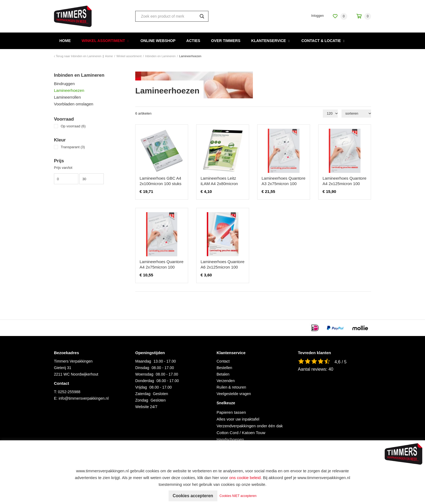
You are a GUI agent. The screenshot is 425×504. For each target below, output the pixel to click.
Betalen (223, 374)
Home (65, 41)
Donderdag (145, 381)
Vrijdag (141, 387)
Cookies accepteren (193, 496)
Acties (193, 41)
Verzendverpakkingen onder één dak (250, 426)
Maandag (143, 361)
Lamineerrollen (67, 97)
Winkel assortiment (103, 41)
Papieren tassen (231, 412)
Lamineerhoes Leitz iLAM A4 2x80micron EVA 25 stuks (219, 184)
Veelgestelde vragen (234, 394)
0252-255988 (69, 392)
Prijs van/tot (63, 168)
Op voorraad (73, 126)
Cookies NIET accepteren (239, 496)
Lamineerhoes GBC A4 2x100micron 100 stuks (160, 181)
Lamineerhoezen (69, 90)
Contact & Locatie (321, 41)
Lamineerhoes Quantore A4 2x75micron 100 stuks (162, 267)
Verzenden (226, 381)
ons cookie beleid (245, 478)
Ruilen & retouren (231, 387)
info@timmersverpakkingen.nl (84, 398)
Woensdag (144, 374)
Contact (223, 361)
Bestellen (224, 368)
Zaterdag (143, 394)
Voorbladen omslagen (74, 104)
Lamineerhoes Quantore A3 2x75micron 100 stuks (284, 184)
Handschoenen (230, 439)
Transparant (73, 147)
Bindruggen (64, 84)
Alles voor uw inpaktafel (238, 419)
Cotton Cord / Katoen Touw (241, 433)
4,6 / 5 (340, 362)
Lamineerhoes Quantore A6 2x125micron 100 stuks (223, 267)
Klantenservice (269, 41)
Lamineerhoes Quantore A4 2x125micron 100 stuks (344, 184)
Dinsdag (142, 368)
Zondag (142, 400)
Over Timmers (226, 41)
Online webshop (158, 41)
